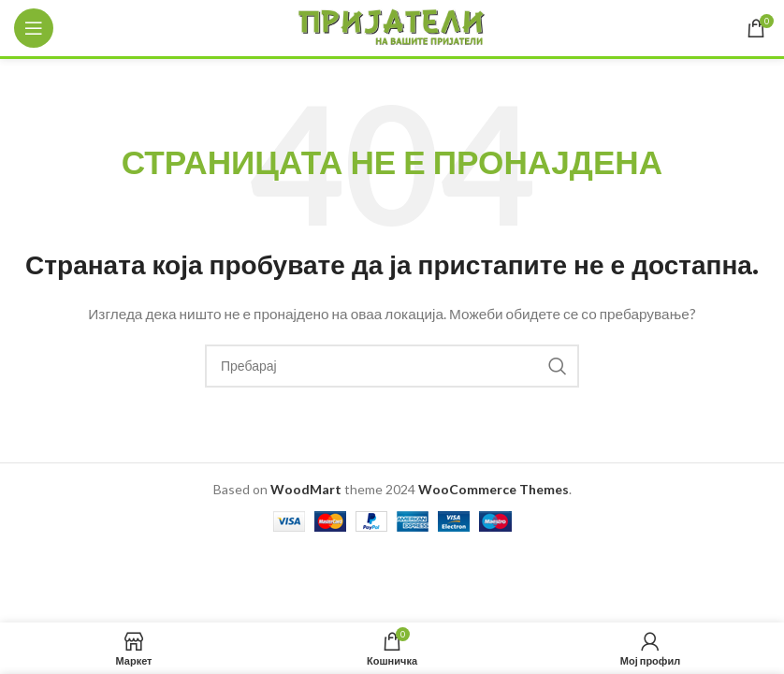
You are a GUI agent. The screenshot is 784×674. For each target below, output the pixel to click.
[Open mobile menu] (34, 28)
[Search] (392, 366)
